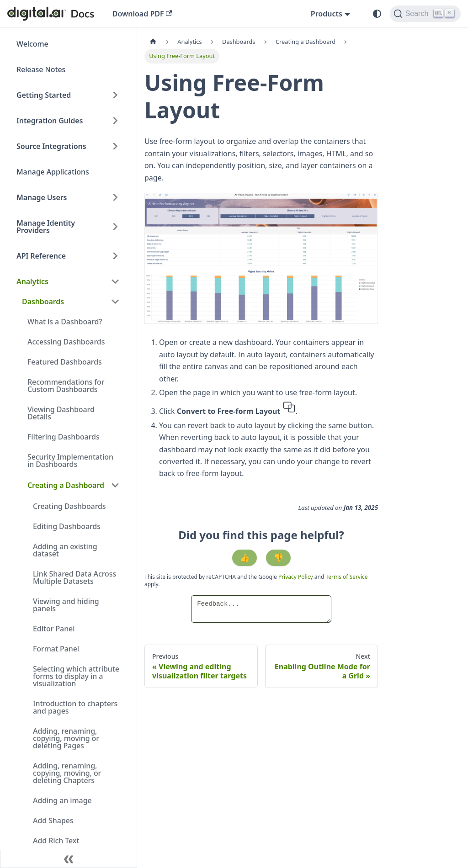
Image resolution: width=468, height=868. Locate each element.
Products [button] (327, 14)
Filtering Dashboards (64, 437)
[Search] (425, 14)
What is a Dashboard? (65, 322)
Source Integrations (51, 146)
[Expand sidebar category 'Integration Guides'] (115, 121)
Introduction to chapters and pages (75, 707)
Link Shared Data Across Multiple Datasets (74, 577)
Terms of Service (346, 577)
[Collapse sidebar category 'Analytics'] (115, 281)
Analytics (32, 281)
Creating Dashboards (69, 506)
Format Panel (56, 649)
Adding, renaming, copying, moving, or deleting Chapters (67, 773)
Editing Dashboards (67, 526)
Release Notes (41, 69)
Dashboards (43, 302)
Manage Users (42, 197)
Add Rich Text (56, 841)
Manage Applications (53, 172)
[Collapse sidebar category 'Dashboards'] (115, 302)
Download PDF (142, 14)
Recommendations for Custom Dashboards (66, 386)
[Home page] (153, 42)
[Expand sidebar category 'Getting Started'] (115, 95)
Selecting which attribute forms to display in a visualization (76, 676)
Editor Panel (54, 629)
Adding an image (62, 800)
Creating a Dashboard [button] (66, 485)
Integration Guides (50, 121)
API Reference (41, 256)
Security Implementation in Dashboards (70, 460)
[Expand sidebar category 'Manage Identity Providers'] (115, 227)
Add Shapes (53, 820)
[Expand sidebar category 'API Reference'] (115, 256)
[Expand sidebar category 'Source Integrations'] (115, 146)
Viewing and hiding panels (66, 605)
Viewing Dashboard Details (61, 413)
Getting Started (44, 95)
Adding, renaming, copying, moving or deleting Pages (66, 738)
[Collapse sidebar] (69, 859)
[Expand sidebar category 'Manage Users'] (115, 197)
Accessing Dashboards (66, 342)
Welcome (32, 44)
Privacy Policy (296, 577)
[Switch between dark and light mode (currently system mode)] (377, 14)
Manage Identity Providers (46, 227)
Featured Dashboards (65, 362)
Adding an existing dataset (65, 550)
